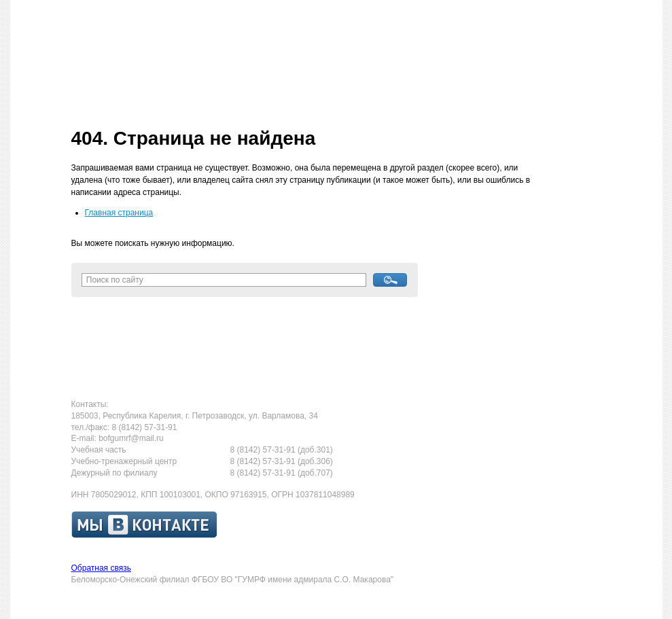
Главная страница (119, 213)
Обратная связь (101, 568)
